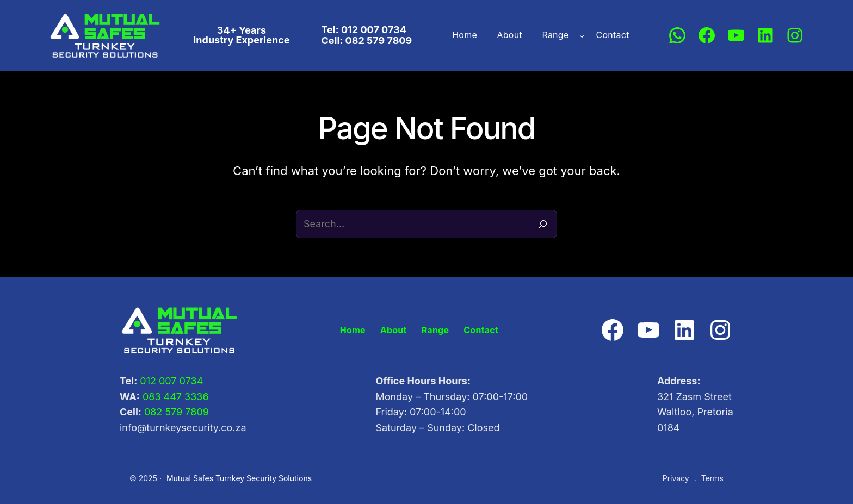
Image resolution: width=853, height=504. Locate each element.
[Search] (543, 224)
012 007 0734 (169, 381)
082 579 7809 (174, 412)
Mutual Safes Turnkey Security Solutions (231, 478)
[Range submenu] (577, 35)
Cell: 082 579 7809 (368, 40)
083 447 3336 (171, 397)
